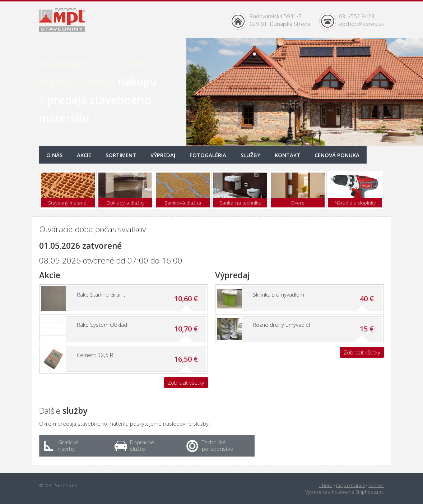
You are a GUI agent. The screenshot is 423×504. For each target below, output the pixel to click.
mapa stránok (350, 485)
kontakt (376, 485)
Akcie (84, 155)
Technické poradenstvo (210, 445)
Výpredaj (163, 155)
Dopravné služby (134, 445)
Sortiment (121, 155)
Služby (250, 155)
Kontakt (287, 155)
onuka (337, 155)
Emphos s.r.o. (370, 492)
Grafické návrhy (61, 445)
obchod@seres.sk (361, 24)
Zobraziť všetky (186, 382)
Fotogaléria (208, 155)
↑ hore (326, 485)
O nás (54, 155)
